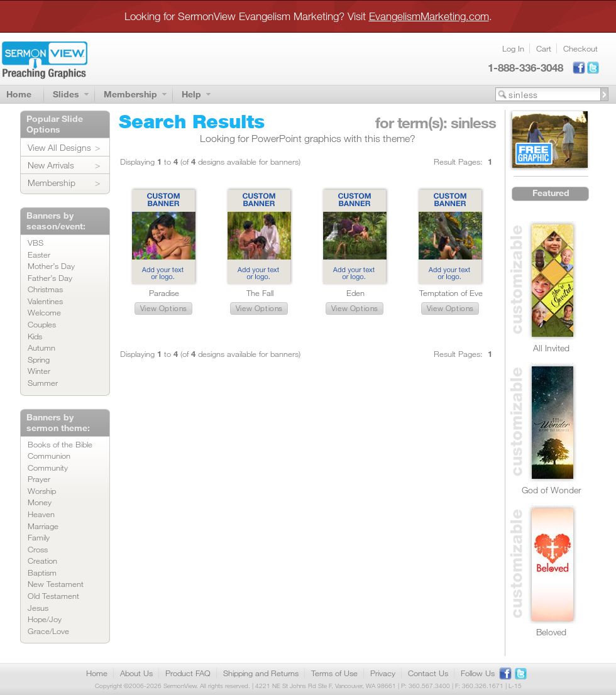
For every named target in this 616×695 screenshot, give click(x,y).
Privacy (383, 673)
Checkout (580, 48)
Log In (513, 48)
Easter (39, 254)
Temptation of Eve (451, 293)
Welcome (44, 312)
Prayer (39, 479)
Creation (42, 561)
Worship (42, 491)
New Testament (56, 584)
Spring (39, 359)
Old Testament (53, 596)
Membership (130, 94)
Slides (66, 94)
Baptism (42, 572)
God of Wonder (551, 490)
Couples (42, 324)
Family (39, 537)
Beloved (551, 632)
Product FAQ (188, 673)
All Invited (551, 348)
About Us (136, 673)
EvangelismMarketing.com (429, 16)
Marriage (43, 526)
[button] (163, 309)
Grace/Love (48, 631)
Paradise (164, 293)
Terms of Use (334, 673)
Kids (35, 336)
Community (48, 468)
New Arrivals (51, 165)
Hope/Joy (45, 619)
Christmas (45, 289)
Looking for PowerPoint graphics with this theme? (308, 138)
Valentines (45, 301)
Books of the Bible (60, 444)
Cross (38, 549)
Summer (43, 383)
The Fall (260, 293)
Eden (355, 293)
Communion (49, 456)
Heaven (41, 514)
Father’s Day (50, 278)
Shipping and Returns (261, 673)
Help (191, 94)
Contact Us (428, 673)
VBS (36, 243)
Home (19, 94)
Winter (39, 371)
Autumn (41, 347)
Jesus (38, 608)
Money (40, 502)
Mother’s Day (51, 266)
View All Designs (59, 147)
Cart (544, 48)
